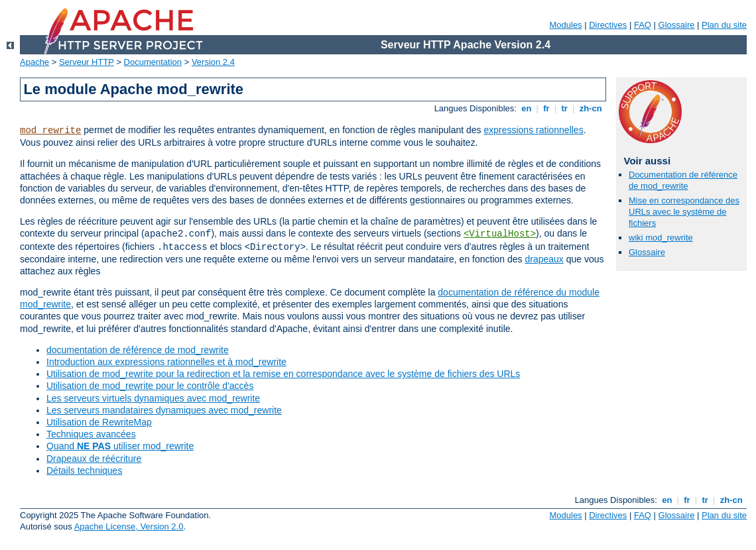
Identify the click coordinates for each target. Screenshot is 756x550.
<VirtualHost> (500, 234)
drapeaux (544, 259)
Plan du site (724, 25)
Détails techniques (84, 470)
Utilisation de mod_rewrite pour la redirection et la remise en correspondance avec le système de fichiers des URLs (283, 374)
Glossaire (677, 25)
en (527, 108)
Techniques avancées (91, 434)
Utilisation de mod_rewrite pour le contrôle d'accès (150, 386)
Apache (34, 62)
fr (547, 108)
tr (565, 108)
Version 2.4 (213, 62)
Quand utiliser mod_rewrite (120, 446)
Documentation (153, 62)
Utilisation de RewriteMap (99, 422)
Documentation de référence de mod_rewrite (683, 180)
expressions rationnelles (533, 130)
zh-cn (591, 108)
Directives (608, 25)
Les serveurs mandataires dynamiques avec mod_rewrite (164, 410)
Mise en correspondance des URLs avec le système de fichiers (684, 212)
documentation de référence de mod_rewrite (138, 350)
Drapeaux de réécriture (94, 459)
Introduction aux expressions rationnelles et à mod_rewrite (166, 362)
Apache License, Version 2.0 (129, 526)
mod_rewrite (50, 131)
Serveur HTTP (87, 62)
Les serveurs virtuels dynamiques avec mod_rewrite (153, 398)
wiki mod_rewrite (661, 238)
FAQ (643, 25)
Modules (565, 25)
